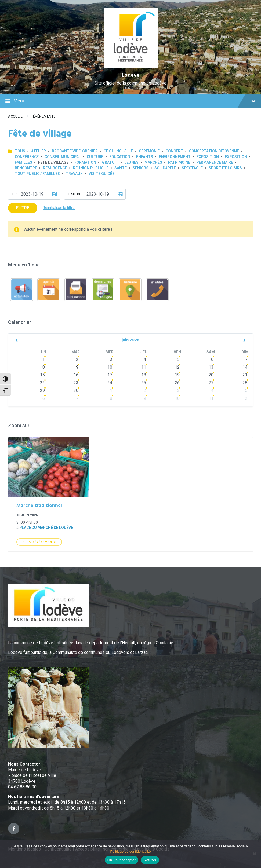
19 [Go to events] (177, 375)
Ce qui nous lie (118, 151)
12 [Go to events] (177, 367)
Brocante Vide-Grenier (75, 151)
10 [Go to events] (110, 367)
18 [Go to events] (144, 375)
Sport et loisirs (225, 168)
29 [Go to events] (42, 391)
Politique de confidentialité (130, 851)
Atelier (39, 151)
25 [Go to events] (144, 383)
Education (120, 157)
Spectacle (192, 168)
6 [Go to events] (212, 359)
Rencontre (26, 168)
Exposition (208, 157)
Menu (130, 101)
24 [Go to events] (110, 383)
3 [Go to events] (111, 359)
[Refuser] (254, 854)
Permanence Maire (215, 162)
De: (15, 194)
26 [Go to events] (177, 383)
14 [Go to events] (245, 367)
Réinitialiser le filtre (59, 208)
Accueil (15, 116)
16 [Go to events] (76, 375)
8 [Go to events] (44, 367)
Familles (23, 162)
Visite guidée (102, 174)
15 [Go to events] (42, 375)
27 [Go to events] (211, 383)
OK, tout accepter (122, 860)
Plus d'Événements (39, 542)
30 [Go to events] (76, 391)
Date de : (76, 194)
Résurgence (55, 168)
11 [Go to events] (144, 367)
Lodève (131, 75)
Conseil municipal (63, 157)
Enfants (145, 157)
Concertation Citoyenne (214, 151)
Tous (20, 151)
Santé (121, 168)
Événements (44, 116)
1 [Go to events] (44, 359)
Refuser (150, 860)
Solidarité (165, 168)
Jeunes (131, 162)
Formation (85, 162)
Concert (174, 151)
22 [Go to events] (42, 383)
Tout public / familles (37, 174)
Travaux (74, 174)
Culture (95, 157)
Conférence (27, 157)
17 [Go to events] (110, 375)
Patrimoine (179, 162)
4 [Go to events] (145, 359)
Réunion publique (91, 168)
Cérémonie (149, 151)
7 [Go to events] (246, 359)
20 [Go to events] (211, 375)
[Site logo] (131, 66)
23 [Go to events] (76, 383)
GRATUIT (110, 162)
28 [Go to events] (245, 383)
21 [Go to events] (245, 375)
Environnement (175, 157)
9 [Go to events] (77, 367)
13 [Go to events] (211, 367)
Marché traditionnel (39, 506)
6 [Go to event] (44, 398)
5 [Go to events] (178, 359)
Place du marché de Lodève (46, 528)
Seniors (141, 168)
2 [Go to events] (77, 359)
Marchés (153, 162)
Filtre (23, 208)
